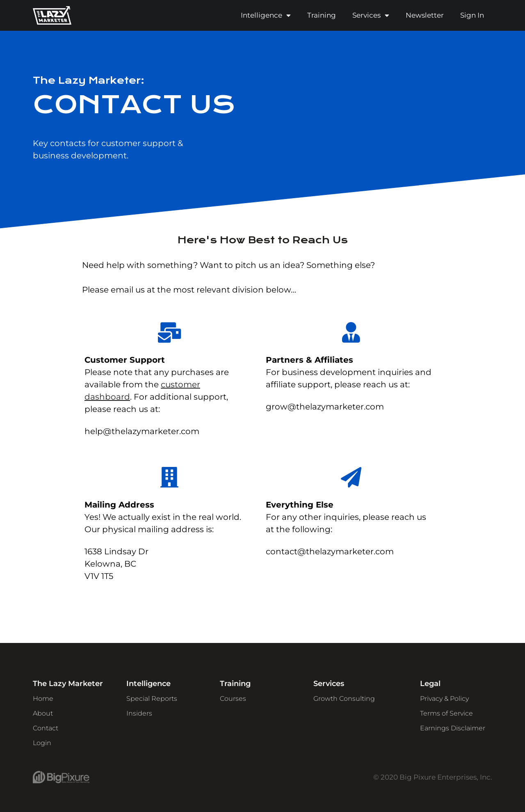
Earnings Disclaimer (453, 728)
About (43, 713)
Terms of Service (446, 713)
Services (371, 15)
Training (322, 15)
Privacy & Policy (444, 699)
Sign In (472, 15)
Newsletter (425, 15)
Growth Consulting (344, 699)
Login (42, 743)
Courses (233, 699)
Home (43, 699)
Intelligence (266, 15)
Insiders (139, 713)
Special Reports (152, 699)
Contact (46, 728)
